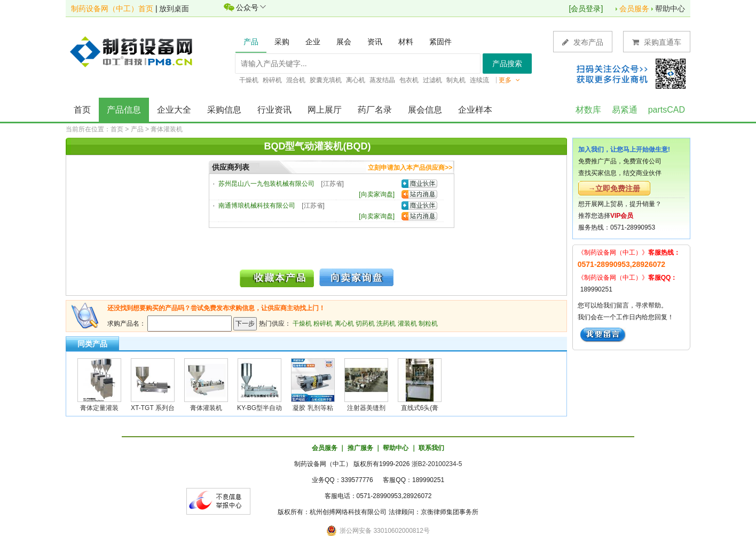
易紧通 (625, 110)
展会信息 (425, 110)
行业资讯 (274, 110)
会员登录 (586, 9)
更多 (509, 80)
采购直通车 (657, 42)
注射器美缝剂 (366, 408)
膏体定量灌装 (99, 408)
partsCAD (667, 110)
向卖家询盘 (377, 194)
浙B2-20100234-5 (437, 464)
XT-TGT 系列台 (153, 408)
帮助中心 (670, 9)
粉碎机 (323, 324)
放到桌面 (174, 9)
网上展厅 (325, 110)
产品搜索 (507, 64)
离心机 (344, 324)
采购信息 (224, 110)
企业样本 (475, 110)
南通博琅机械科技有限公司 (257, 206)
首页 (82, 110)
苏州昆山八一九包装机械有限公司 (266, 184)
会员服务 (634, 9)
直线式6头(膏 (420, 408)
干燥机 (302, 324)
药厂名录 (375, 110)
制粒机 (428, 324)
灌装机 (407, 324)
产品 (137, 129)
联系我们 (431, 448)
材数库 (588, 110)
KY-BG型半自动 (259, 408)
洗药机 (386, 324)
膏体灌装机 (167, 129)
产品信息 (124, 110)
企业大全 (174, 110)
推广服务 (360, 448)
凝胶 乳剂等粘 (313, 408)
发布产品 (583, 42)
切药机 (365, 324)
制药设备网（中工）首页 (112, 9)
